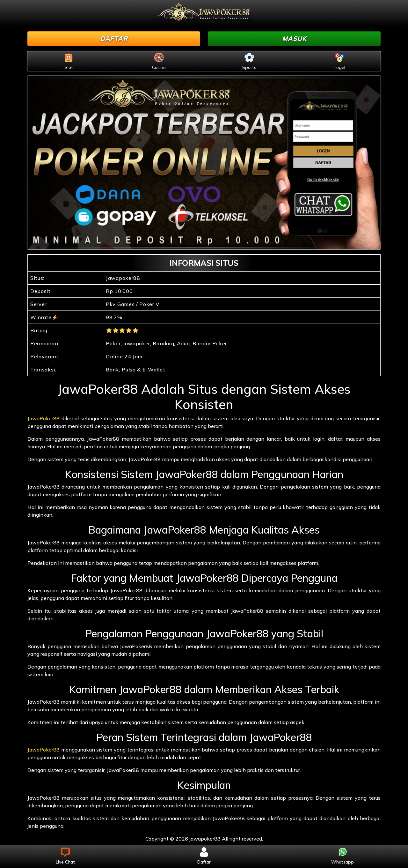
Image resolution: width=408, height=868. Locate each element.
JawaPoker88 (44, 418)
